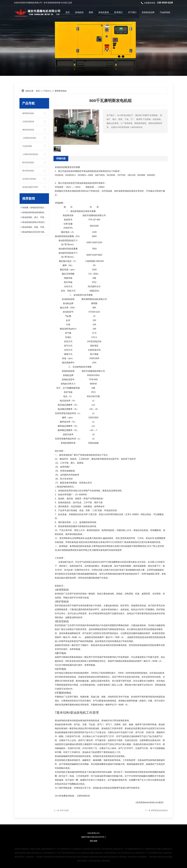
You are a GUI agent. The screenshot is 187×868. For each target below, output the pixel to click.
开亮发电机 (123, 857)
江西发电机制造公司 (69, 853)
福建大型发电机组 (34, 853)
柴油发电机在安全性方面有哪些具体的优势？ (35, 232)
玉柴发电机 (167, 853)
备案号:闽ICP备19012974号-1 (94, 837)
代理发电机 (105, 861)
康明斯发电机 (28, 113)
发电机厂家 (86, 861)
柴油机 (38, 849)
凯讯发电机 (113, 857)
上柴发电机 (29, 857)
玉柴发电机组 (28, 121)
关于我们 (132, 12)
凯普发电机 (103, 857)
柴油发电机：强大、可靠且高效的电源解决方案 (35, 217)
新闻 (91, 12)
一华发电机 (152, 857)
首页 (68, 12)
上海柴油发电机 (109, 853)
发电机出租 (162, 857)
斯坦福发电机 (59, 857)
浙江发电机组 (84, 853)
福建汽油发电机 (163, 849)
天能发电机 (132, 857)
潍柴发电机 (19, 857)
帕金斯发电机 (71, 857)
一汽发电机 (39, 857)
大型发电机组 (107, 849)
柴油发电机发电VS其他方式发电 (35, 222)
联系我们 (118, 12)
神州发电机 (142, 857)
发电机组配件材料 (30, 187)
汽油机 (32, 849)
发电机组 (79, 12)
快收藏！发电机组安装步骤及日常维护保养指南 (35, 207)
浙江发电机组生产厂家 (141, 853)
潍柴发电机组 (28, 130)
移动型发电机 (28, 171)
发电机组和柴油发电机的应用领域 (35, 212)
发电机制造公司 (67, 849)
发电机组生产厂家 (120, 849)
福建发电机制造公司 (136, 849)
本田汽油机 (64, 810)
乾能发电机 (93, 857)
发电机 (50, 3)
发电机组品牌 (148, 12)
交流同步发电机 (29, 179)
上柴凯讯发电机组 (30, 154)
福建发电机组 (151, 849)
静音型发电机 (28, 162)
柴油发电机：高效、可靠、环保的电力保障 (35, 227)
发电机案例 (104, 12)
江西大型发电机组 (124, 853)
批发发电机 (96, 861)
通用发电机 (49, 857)
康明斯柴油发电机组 (159, 810)
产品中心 (47, 91)
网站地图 (94, 841)
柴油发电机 (96, 849)
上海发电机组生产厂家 (51, 853)
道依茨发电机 (83, 857)
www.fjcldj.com (152, 802)
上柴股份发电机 (29, 138)
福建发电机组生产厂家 (50, 849)
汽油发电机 (165, 12)
